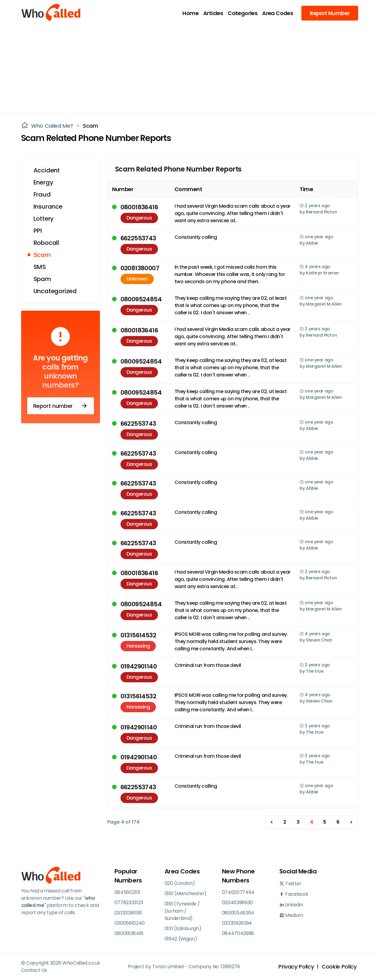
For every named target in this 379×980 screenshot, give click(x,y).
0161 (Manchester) (186, 894)
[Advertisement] (186, 68)
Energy (43, 182)
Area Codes (278, 13)
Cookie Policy (339, 967)
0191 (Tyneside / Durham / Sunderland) (182, 911)
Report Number (330, 13)
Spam (42, 279)
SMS (40, 267)
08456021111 (127, 892)
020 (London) (180, 883)
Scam (90, 126)
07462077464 (238, 892)
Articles (213, 13)
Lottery (44, 219)
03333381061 (128, 913)
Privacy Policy (296, 967)
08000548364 (238, 913)
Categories (242, 13)
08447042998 (238, 933)
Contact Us (34, 970)
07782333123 (129, 903)
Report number (61, 406)
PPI (38, 231)
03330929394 (237, 923)
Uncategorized (55, 291)
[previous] (272, 822)
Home (190, 13)
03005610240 (130, 923)
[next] (351, 822)
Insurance (48, 207)
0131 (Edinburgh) (183, 929)
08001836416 (129, 933)
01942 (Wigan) (181, 939)
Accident (47, 170)
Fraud (42, 194)
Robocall (46, 243)
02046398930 (237, 903)
